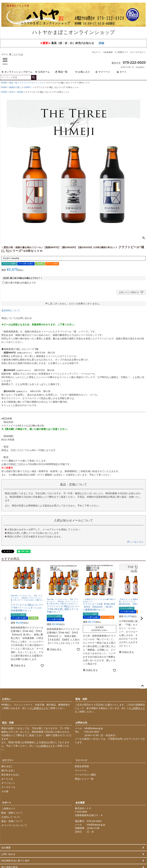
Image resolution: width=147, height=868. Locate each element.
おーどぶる (7, 779)
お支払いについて (11, 817)
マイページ (103, 72)
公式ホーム (42, 72)
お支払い (7, 699)
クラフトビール (26, 83)
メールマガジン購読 (85, 775)
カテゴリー (8, 760)
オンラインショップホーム (17, 72)
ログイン (97, 52)
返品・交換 (8, 723)
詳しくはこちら (135, 542)
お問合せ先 (81, 723)
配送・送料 (81, 699)
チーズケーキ (8, 787)
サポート (7, 803)
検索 (34, 78)
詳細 (101, 43)
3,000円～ (28, 88)
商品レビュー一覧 (84, 779)
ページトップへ (142, 686)
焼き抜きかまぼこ (11, 775)
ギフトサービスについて (14, 825)
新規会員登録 (82, 766)
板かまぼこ (7, 766)
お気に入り (83, 72)
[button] (5, 619)
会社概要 (80, 803)
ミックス (40, 83)
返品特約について (11, 310)
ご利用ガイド (122, 52)
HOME (4, 83)
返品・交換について (12, 821)
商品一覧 (61, 72)
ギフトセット (8, 783)
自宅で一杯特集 (16, 92)
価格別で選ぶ (15, 88)
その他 (5, 792)
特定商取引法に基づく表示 (15, 861)
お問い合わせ (8, 854)
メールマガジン (139, 52)
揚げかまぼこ (8, 771)
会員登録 (109, 52)
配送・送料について (12, 813)
